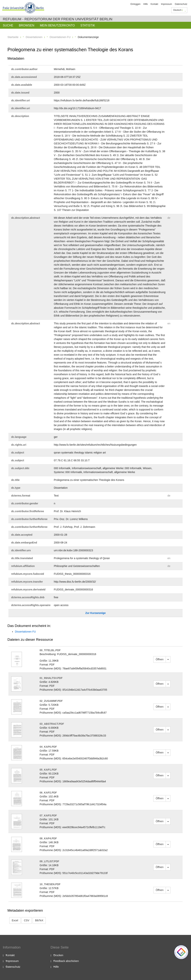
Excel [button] (15, 920)
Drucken (58, 955)
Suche (8, 25)
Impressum (166, 4)
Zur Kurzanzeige (96, 613)
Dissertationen (34, 37)
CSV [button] (27, 920)
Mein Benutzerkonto (57, 25)
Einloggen (136, 4)
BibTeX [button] (39, 920)
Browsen (27, 25)
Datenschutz (181, 4)
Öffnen (160, 659)
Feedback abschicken (66, 961)
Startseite (13, 37)
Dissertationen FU (60, 37)
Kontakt (154, 4)
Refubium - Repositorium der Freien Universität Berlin (58, 19)
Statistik (88, 25)
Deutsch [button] (179, 10)
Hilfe (145, 4)
